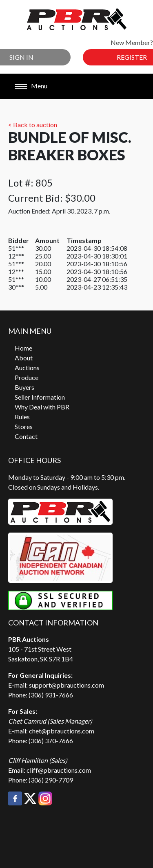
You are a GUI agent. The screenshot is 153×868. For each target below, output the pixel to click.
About (24, 358)
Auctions (27, 368)
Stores (24, 426)
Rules (22, 417)
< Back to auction (33, 125)
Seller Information (40, 397)
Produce (27, 377)
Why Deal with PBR (42, 407)
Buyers (24, 387)
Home (23, 348)
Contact (26, 436)
